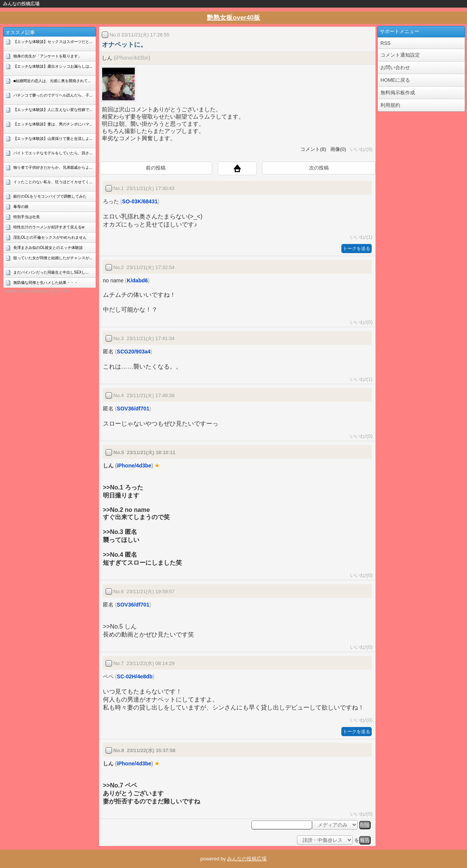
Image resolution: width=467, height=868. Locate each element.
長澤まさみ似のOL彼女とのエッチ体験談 (48, 248)
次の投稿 (319, 168)
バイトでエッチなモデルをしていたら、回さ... (53, 153)
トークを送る (357, 249)
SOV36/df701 (133, 409)
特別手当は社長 (27, 217)
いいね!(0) (360, 322)
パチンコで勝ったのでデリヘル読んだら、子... (53, 95)
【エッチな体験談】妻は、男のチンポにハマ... (53, 124)
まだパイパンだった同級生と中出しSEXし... (51, 272)
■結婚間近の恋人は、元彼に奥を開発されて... (52, 81)
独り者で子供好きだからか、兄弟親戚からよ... (53, 167)
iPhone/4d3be (132, 58)
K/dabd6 (137, 280)
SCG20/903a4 (134, 352)
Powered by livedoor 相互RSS (36, 291)
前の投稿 (156, 168)
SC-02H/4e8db (135, 676)
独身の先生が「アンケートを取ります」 (47, 56)
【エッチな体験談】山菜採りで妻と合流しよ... (53, 139)
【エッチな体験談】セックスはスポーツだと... (53, 42)
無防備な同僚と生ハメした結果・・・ (46, 283)
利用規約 (390, 105)
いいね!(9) (360, 149)
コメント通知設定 (400, 55)
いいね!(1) (360, 237)
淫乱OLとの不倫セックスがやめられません (50, 237)
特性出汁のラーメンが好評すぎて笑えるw (49, 227)
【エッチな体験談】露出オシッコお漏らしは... (53, 66)
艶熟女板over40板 (233, 18)
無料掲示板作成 (398, 93)
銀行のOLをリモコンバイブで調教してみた (50, 196)
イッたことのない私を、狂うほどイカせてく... (53, 182)
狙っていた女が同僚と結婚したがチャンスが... (53, 258)
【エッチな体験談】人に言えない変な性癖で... (53, 110)
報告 (365, 840)
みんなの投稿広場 (21, 4)
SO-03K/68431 (140, 201)
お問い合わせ (395, 67)
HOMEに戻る (395, 80)
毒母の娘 (21, 207)
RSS (386, 43)
